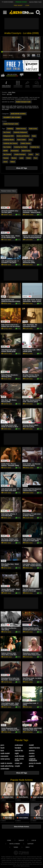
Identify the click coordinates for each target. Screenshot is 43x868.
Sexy (31, 140)
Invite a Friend (15, 844)
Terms (16, 847)
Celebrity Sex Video (21, 147)
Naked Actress (21, 129)
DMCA (28, 847)
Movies (14, 158)
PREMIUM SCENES (21, 2)
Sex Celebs (7, 147)
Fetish (28, 158)
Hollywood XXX (8, 136)
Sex (37, 154)
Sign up (21, 840)
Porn (35, 158)
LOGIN (27, 5)
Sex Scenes (7, 154)
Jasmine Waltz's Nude (35, 2)
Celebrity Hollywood (20, 132)
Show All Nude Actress (21, 827)
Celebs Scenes (26, 143)
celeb (21, 158)
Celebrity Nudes (9, 140)
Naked (13, 162)
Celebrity (10, 129)
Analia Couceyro (20, 154)
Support (30, 844)
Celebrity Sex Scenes (10, 143)
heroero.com (25, 852)
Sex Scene (7, 132)
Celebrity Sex (35, 147)
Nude (34, 136)
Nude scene (33, 129)
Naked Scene (26, 151)
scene (31, 154)
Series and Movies (23, 136)
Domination (15, 151)
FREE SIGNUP (18, 5)
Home (9, 840)
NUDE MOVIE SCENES (18, 114)
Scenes (6, 158)
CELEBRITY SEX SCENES (12, 117)
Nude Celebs (21, 140)
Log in (34, 840)
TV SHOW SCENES (8, 2)
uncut (5, 162)
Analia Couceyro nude (23, 102)
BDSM (5, 151)
